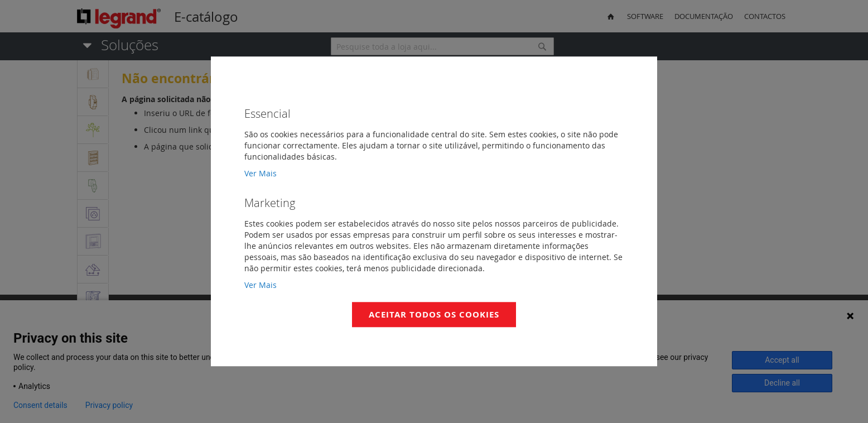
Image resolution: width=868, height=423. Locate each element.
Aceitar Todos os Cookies (434, 314)
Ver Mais (261, 173)
